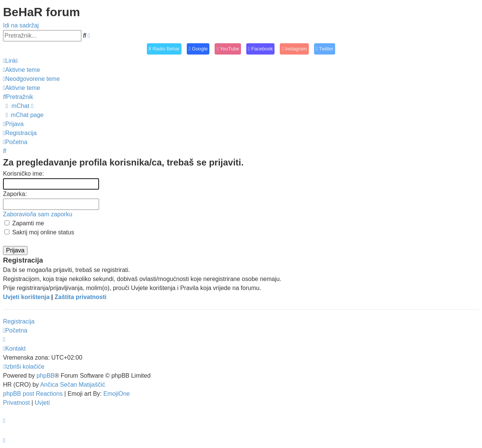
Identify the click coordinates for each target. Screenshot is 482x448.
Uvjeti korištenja (26, 297)
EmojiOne (117, 394)
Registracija (19, 321)
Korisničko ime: (23, 174)
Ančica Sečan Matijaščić (73, 385)
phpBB (46, 376)
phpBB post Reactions (33, 394)
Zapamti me (24, 223)
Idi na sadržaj (21, 25)
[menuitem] (21, 70)
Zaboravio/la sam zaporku (38, 214)
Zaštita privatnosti (81, 297)
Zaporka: (15, 194)
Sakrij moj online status (39, 232)
